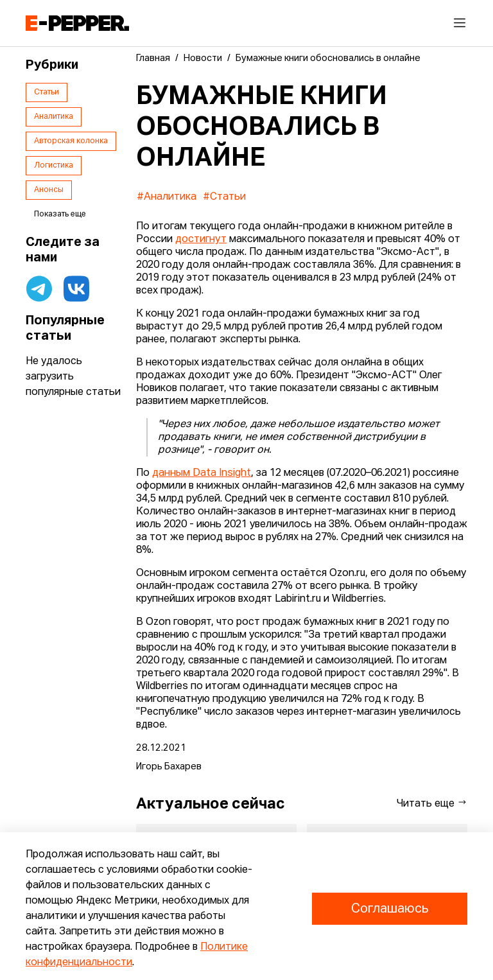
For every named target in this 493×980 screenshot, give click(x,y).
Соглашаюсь (390, 909)
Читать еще (432, 803)
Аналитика (54, 117)
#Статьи (224, 197)
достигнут (201, 240)
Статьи (47, 92)
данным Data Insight (202, 473)
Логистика (54, 166)
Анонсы (49, 190)
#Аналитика (167, 197)
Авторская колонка (71, 141)
